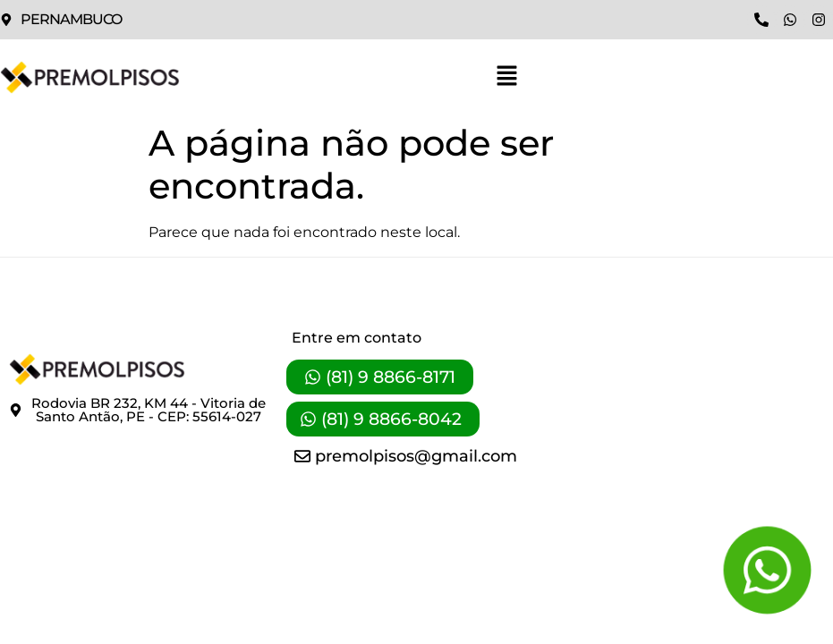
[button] (506, 77)
